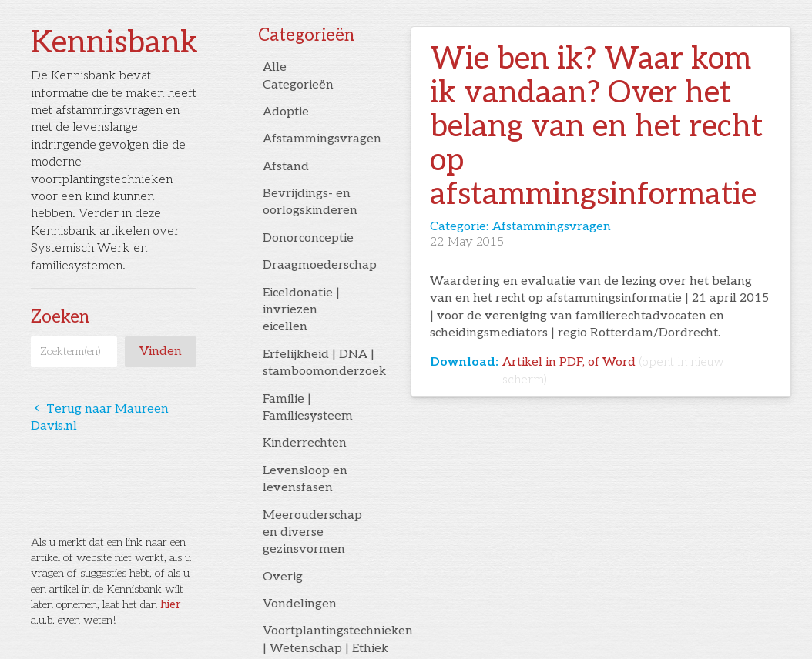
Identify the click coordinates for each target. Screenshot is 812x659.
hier (170, 605)
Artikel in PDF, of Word (613, 371)
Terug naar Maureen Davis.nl (100, 418)
